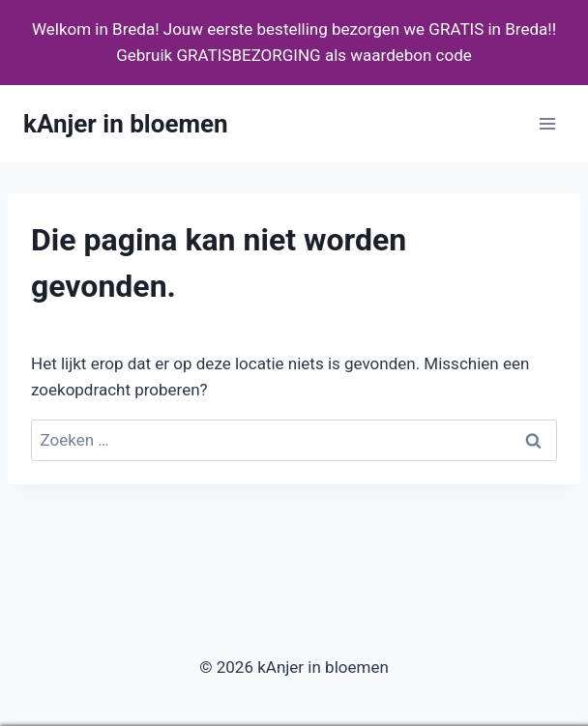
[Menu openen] (547, 124)
